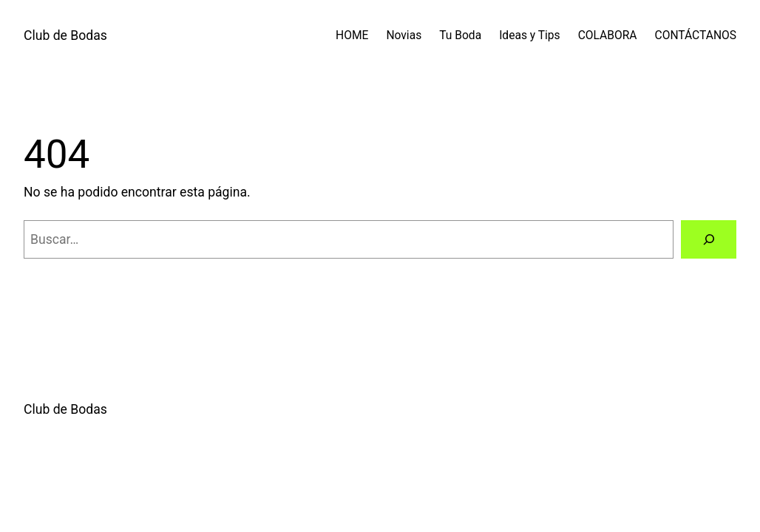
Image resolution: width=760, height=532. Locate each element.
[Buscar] (709, 239)
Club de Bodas (65, 35)
